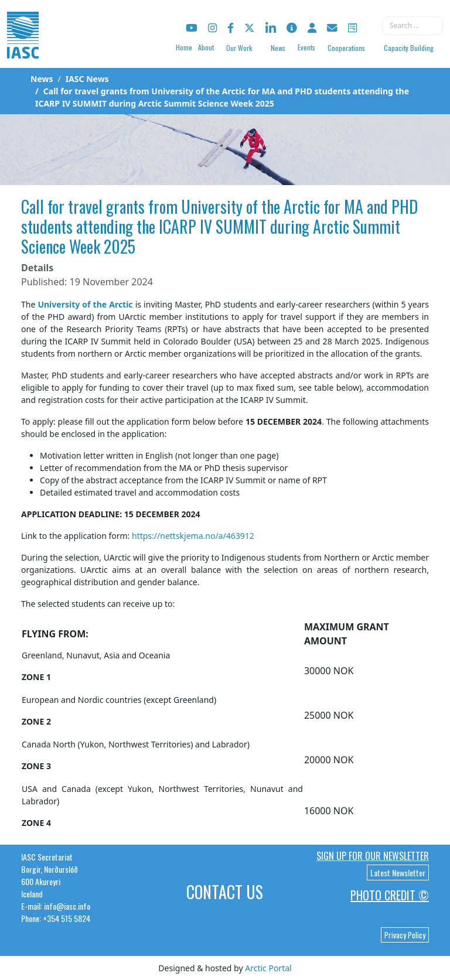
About (206, 47)
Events (306, 47)
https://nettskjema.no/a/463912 (193, 536)
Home (184, 47)
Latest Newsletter (398, 873)
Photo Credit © (390, 895)
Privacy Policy (405, 935)
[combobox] (412, 26)
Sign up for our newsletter (373, 856)
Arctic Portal (268, 968)
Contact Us (225, 892)
